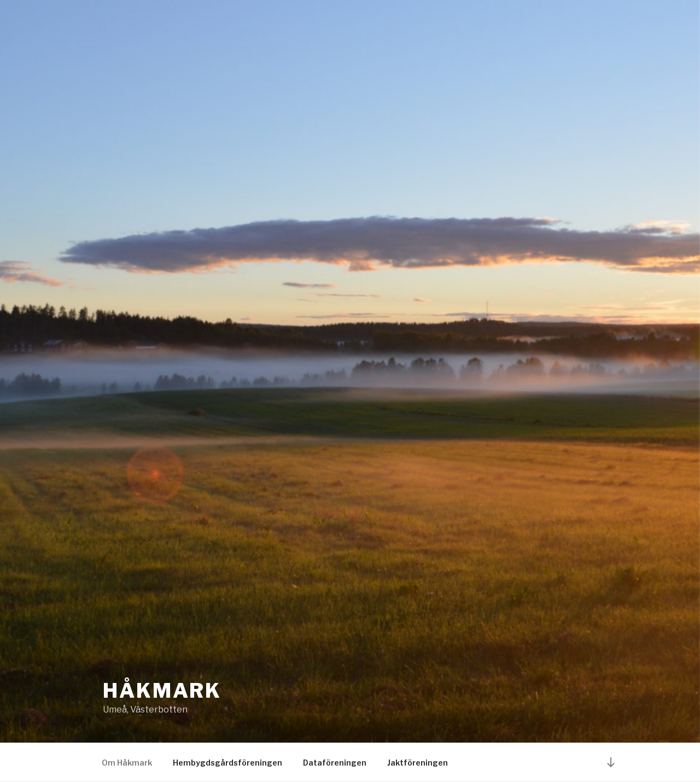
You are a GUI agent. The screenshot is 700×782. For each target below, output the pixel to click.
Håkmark (162, 691)
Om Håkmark (127, 763)
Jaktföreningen (418, 763)
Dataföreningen (335, 763)
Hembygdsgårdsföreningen (227, 763)
